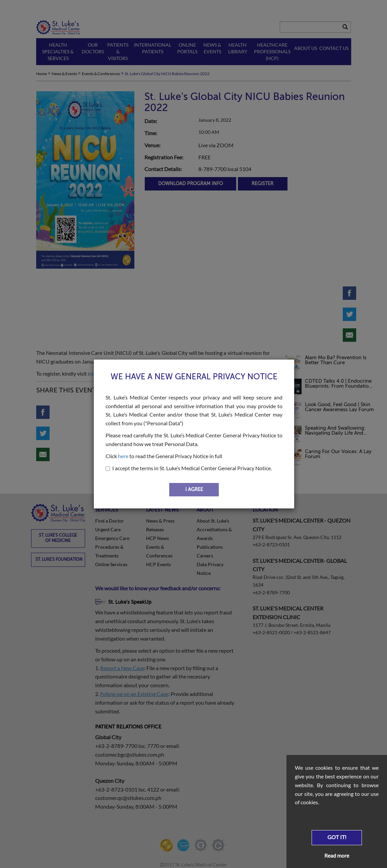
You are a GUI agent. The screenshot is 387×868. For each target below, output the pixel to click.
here (123, 456)
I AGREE (194, 490)
